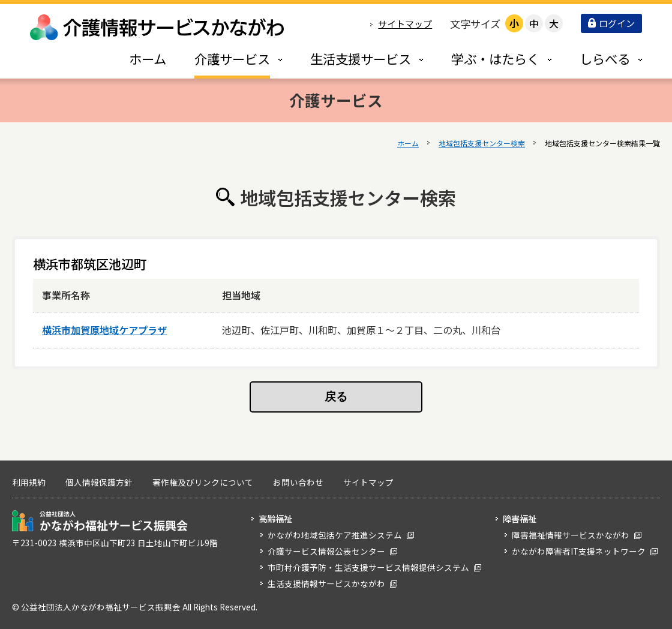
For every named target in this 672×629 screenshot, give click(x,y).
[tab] (226, 58)
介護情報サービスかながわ (158, 27)
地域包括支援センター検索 (482, 143)
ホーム (408, 143)
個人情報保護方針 (99, 482)
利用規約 (29, 482)
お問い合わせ (298, 482)
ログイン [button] (611, 23)
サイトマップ (405, 24)
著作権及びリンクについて (203, 482)
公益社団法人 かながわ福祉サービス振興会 (100, 521)
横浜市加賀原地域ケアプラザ (104, 330)
